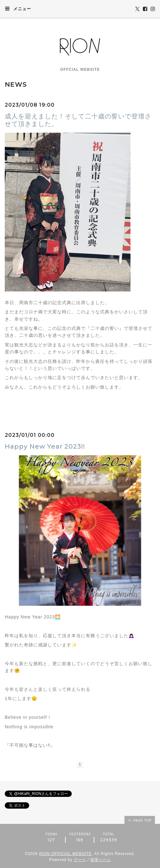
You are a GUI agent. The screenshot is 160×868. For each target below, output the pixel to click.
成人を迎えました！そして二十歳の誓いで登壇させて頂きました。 (78, 120)
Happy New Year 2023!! (45, 446)
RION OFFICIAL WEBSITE (65, 854)
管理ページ (100, 860)
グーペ (80, 860)
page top (139, 820)
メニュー (18, 9)
